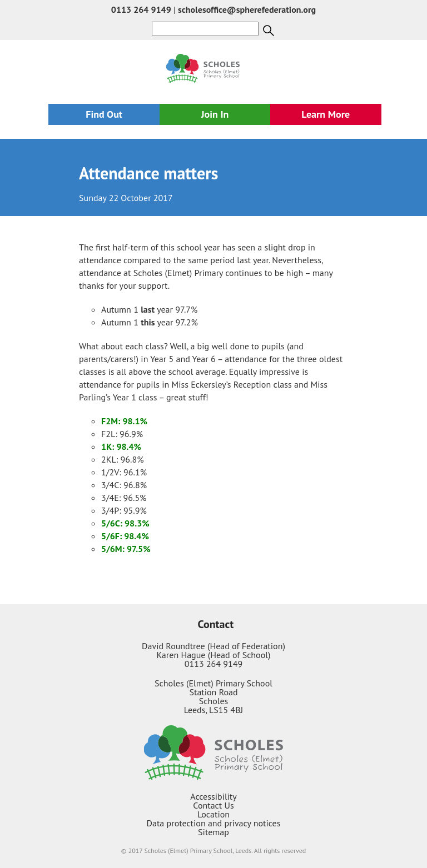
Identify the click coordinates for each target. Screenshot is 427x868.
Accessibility (213, 796)
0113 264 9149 (141, 9)
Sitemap (213, 832)
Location (213, 814)
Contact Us (213, 805)
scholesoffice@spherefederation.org (247, 9)
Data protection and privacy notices (214, 823)
